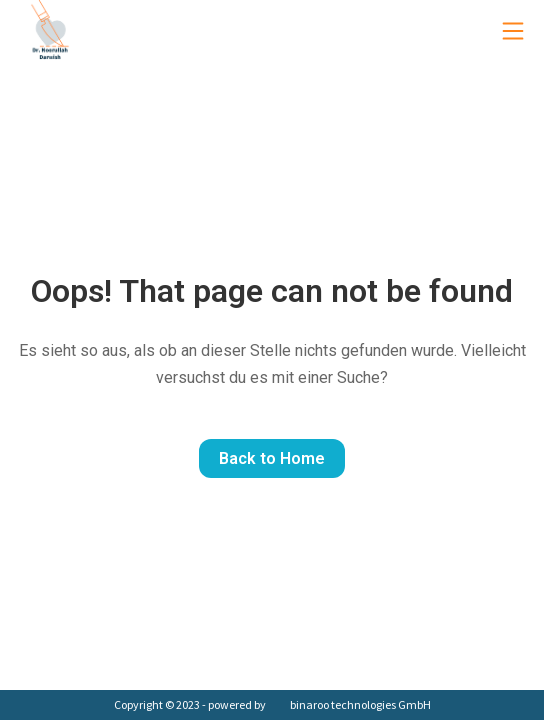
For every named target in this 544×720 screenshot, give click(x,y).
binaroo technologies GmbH (360, 704)
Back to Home (272, 458)
